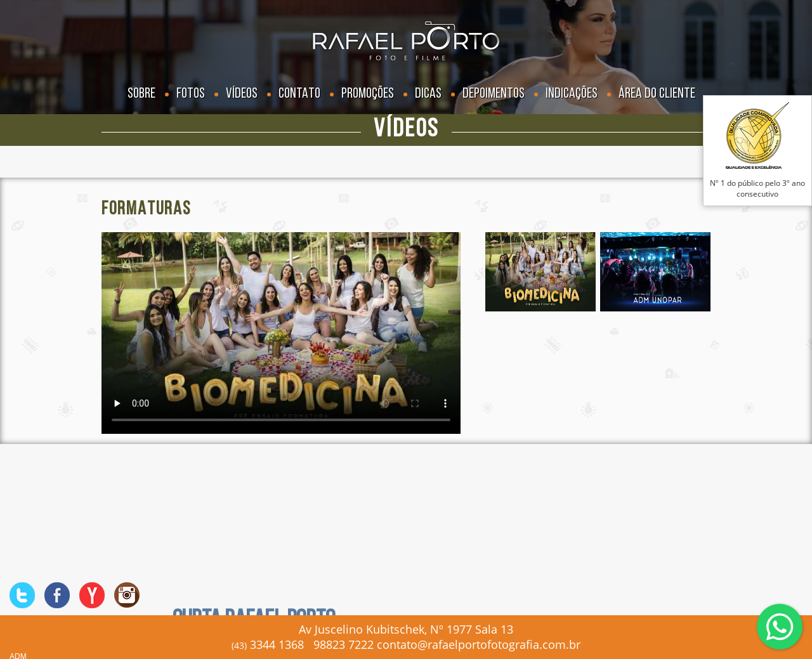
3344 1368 (268, 644)
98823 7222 (344, 644)
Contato (299, 94)
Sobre (141, 94)
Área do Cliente (657, 94)
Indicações (572, 94)
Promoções (368, 94)
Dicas (428, 94)
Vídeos (242, 94)
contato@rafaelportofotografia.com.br (479, 644)
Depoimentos (494, 94)
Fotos (191, 94)
